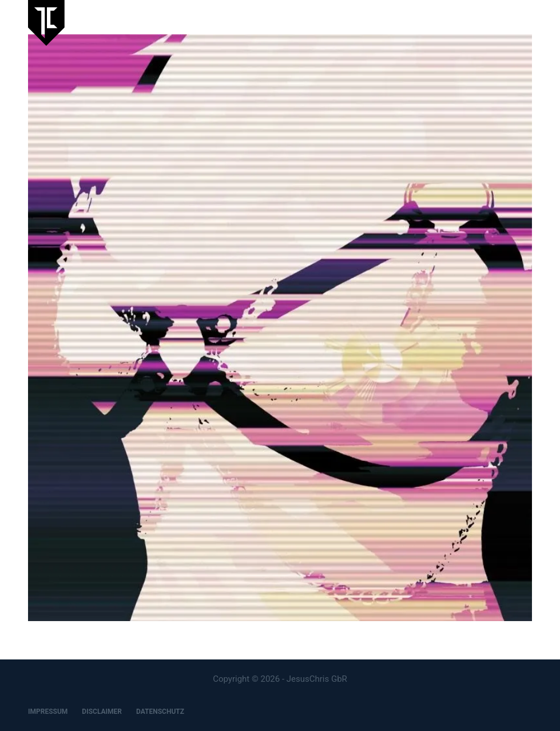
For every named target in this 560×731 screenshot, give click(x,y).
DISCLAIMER (102, 712)
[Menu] (527, 23)
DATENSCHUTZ (160, 712)
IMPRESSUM (48, 712)
